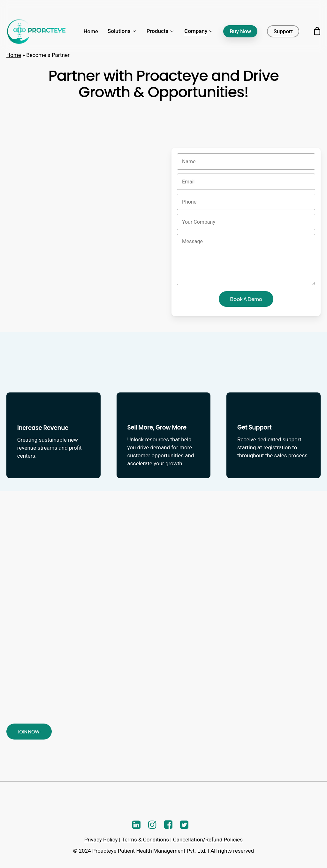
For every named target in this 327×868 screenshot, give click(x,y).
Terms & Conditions (145, 840)
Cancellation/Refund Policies (208, 840)
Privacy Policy (101, 840)
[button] (29, 732)
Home (14, 55)
